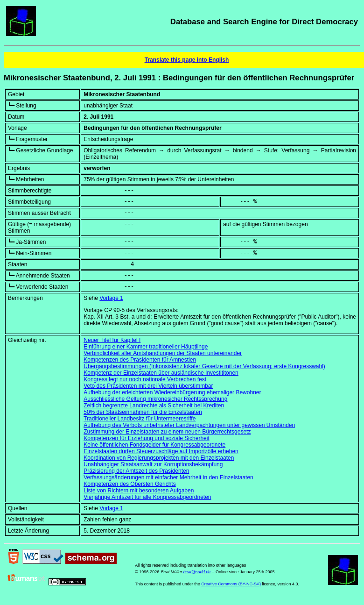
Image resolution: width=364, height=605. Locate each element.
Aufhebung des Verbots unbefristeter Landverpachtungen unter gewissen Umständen (189, 425)
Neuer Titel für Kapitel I (112, 340)
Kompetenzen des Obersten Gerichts (129, 484)
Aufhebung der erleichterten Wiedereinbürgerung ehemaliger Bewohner (172, 392)
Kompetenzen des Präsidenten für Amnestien (140, 360)
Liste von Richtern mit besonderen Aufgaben (139, 491)
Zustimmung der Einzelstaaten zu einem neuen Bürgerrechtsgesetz (167, 432)
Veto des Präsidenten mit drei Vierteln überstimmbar (148, 386)
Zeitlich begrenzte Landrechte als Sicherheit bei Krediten (154, 406)
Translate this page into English (187, 60)
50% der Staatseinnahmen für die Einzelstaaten (143, 412)
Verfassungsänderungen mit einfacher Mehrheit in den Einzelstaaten (168, 477)
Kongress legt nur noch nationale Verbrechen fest (145, 379)
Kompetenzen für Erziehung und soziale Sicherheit (147, 438)
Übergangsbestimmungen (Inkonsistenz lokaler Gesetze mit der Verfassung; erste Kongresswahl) (204, 366)
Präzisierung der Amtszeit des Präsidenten (136, 471)
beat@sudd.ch (197, 572)
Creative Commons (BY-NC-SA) (231, 584)
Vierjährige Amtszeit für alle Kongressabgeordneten (147, 497)
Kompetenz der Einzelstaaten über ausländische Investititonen (161, 373)
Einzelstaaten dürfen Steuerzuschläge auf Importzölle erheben (161, 451)
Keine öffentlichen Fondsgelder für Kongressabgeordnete (154, 445)
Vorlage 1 (111, 298)
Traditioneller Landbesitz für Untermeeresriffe (140, 419)
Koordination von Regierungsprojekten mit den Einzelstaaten (159, 458)
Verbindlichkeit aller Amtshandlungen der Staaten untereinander (163, 353)
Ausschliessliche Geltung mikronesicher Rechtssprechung (155, 399)
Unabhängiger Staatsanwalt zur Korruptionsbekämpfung (153, 464)
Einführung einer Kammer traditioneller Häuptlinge (146, 347)
